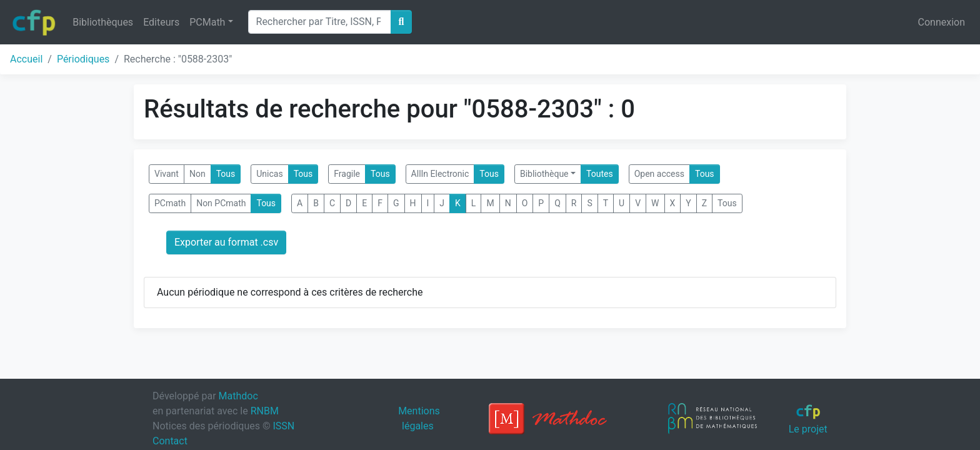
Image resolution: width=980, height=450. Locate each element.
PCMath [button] (207, 22)
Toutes (600, 174)
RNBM (265, 411)
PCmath (170, 203)
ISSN (283, 426)
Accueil (26, 59)
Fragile (347, 174)
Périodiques (83, 59)
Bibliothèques (103, 22)
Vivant (167, 174)
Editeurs (161, 22)
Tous (226, 174)
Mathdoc (238, 396)
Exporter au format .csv (226, 242)
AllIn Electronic (440, 174)
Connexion (942, 22)
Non (197, 174)
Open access (659, 174)
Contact (170, 441)
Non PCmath (221, 203)
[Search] (320, 22)
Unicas (269, 174)
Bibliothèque (544, 174)
